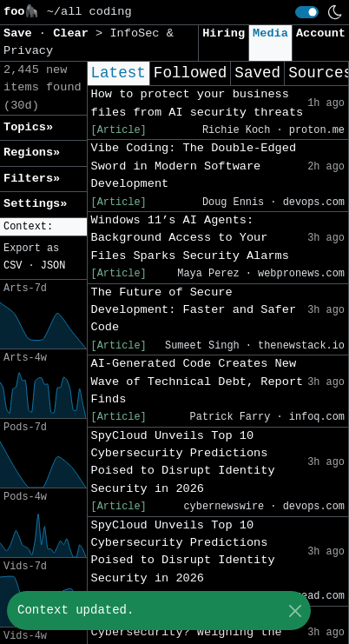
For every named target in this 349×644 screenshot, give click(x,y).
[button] (43, 227)
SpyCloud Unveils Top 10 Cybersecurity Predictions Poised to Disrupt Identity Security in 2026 (183, 462)
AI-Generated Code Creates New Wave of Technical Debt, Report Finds (198, 382)
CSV (13, 266)
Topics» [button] (28, 127)
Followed (190, 73)
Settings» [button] (35, 204)
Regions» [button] (32, 153)
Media (270, 33)
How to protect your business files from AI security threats (198, 103)
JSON (53, 266)
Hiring (224, 33)
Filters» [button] (32, 179)
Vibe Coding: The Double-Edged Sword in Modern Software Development (194, 166)
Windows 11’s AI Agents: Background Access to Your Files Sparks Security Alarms (190, 238)
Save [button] (21, 33)
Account (321, 33)
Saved (257, 73)
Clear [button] (74, 33)
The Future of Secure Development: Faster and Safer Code (194, 310)
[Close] (295, 611)
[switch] (307, 12)
